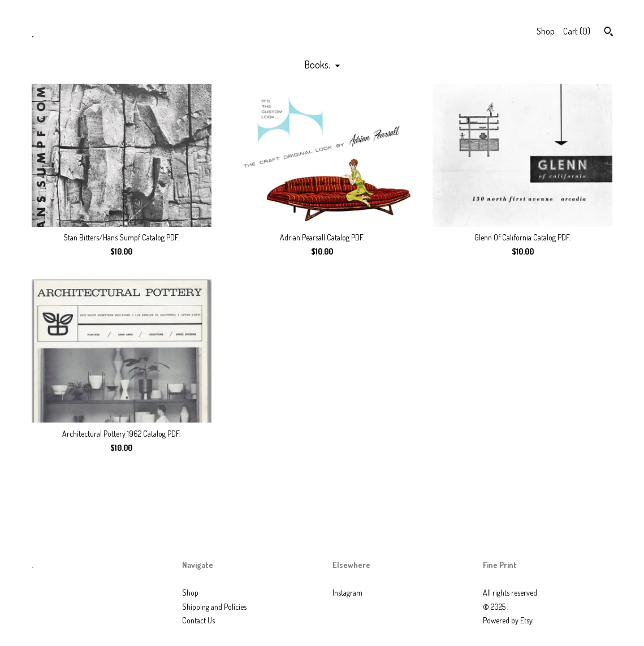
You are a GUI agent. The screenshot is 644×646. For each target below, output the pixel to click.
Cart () (577, 31)
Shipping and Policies (214, 607)
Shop (546, 31)
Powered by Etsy (508, 620)
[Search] (609, 33)
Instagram (347, 593)
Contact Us (198, 620)
